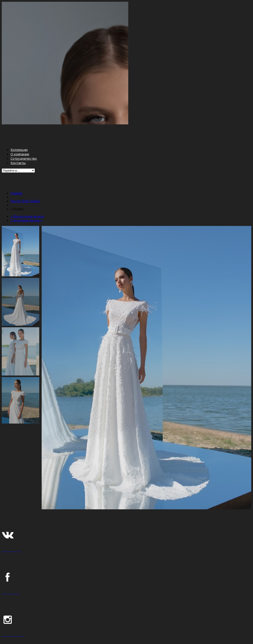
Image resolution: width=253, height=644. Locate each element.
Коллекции (19, 132)
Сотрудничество (24, 141)
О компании (20, 137)
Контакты (18, 145)
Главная (16, 176)
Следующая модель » (26, 203)
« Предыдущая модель (27, 199)
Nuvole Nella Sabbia (25, 183)
